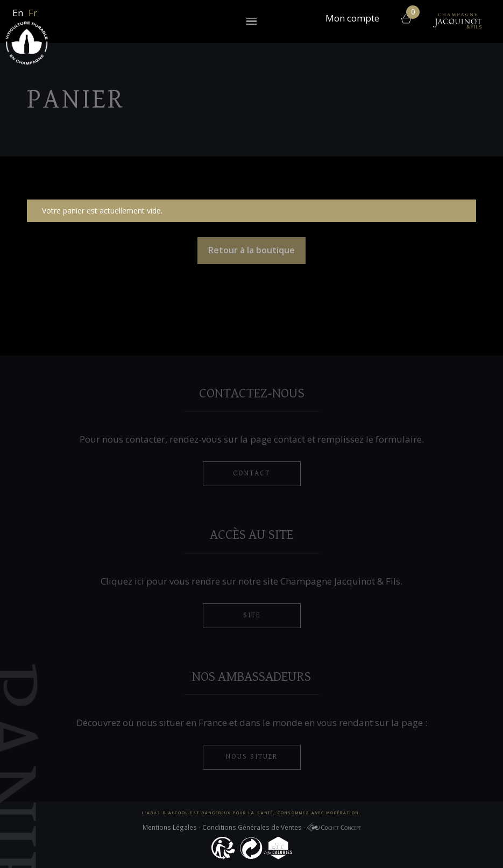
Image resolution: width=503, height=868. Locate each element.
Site (252, 615)
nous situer (252, 757)
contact (251, 473)
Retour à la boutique (251, 250)
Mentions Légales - (172, 827)
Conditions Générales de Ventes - (255, 827)
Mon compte (352, 19)
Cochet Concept (334, 829)
